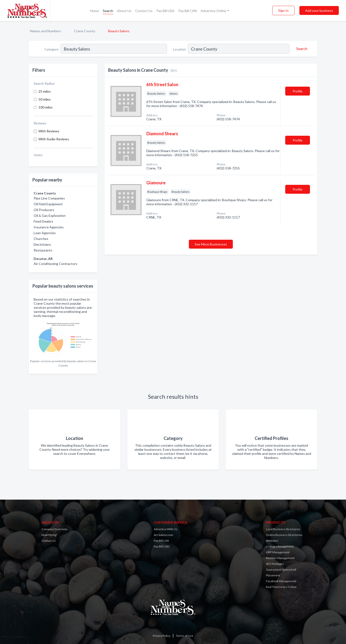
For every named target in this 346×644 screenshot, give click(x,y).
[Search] (301, 49)
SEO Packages (275, 564)
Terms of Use (185, 636)
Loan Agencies (45, 233)
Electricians (42, 244)
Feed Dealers (43, 221)
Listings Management (280, 546)
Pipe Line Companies (49, 198)
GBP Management (278, 552)
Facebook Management (281, 581)
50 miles (45, 99)
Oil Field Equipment (48, 204)
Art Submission (164, 535)
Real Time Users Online (281, 587)
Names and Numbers (46, 31)
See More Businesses (211, 244)
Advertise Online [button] (213, 11)
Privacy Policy (162, 636)
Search (108, 11)
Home (95, 11)
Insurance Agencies (49, 227)
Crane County (85, 31)
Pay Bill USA (165, 11)
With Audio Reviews (54, 139)
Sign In (283, 10)
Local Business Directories (283, 529)
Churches (41, 239)
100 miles (46, 107)
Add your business (319, 10)
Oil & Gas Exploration (50, 216)
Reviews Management (280, 558)
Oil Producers (44, 210)
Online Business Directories (284, 535)
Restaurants (43, 250)
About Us (124, 11)
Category (52, 49)
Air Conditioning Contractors (56, 264)
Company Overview (54, 529)
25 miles (45, 91)
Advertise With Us (166, 529)
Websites (272, 541)
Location (179, 49)
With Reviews (49, 131)
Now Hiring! (49, 535)
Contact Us (144, 11)
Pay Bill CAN (188, 11)
